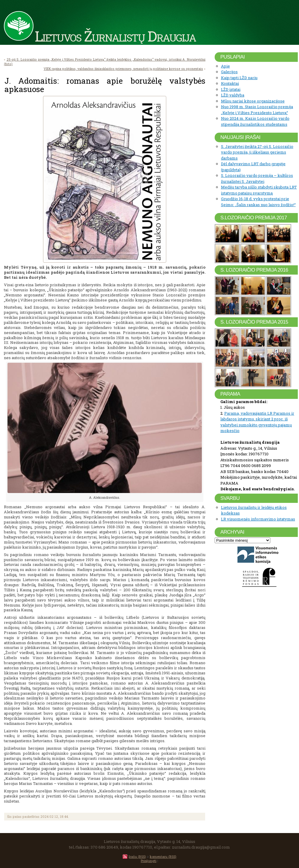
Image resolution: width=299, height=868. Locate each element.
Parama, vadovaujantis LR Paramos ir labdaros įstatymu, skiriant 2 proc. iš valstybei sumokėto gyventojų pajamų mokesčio (257, 422)
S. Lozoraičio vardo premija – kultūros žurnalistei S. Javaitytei (257, 178)
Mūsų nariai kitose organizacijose (253, 101)
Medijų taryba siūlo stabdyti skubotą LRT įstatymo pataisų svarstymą (259, 190)
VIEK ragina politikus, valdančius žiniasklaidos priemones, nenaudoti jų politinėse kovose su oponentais (123, 69)
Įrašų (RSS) (137, 856)
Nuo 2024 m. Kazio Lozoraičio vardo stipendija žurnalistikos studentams (255, 121)
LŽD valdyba (233, 95)
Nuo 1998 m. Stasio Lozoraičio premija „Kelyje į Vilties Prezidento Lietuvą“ (257, 110)
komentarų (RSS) (163, 856)
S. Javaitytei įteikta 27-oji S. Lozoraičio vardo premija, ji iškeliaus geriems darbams (257, 152)
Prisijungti (149, 861)
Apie (225, 66)
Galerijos (229, 72)
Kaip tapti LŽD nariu (239, 78)
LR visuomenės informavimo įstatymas (258, 519)
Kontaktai (230, 83)
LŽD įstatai (231, 89)
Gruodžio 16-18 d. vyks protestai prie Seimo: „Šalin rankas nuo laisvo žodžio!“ (258, 202)
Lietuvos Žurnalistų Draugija (115, 36)
